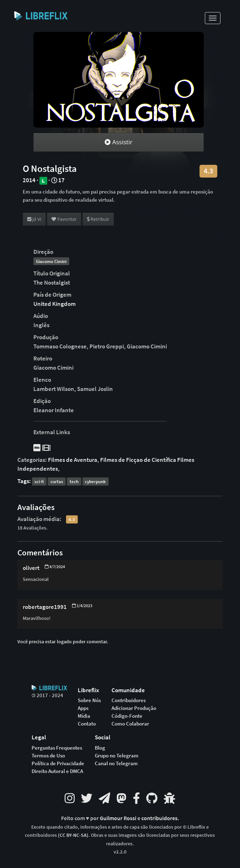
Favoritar (64, 219)
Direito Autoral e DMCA (57, 771)
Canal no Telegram (116, 763)
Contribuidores (129, 700)
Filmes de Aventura (73, 460)
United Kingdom (54, 304)
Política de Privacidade (58, 763)
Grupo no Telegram (117, 756)
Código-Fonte (127, 716)
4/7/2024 (55, 567)
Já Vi (34, 219)
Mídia (84, 716)
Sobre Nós (89, 700)
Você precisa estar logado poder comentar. (63, 642)
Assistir (119, 142)
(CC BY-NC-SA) (73, 835)
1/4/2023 (82, 606)
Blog (100, 748)
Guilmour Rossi (119, 818)
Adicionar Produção (134, 708)
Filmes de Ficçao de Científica (138, 460)
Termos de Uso (48, 756)
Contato (87, 724)
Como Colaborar (130, 724)
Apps (83, 708)
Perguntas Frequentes (57, 748)
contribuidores (159, 818)
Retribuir (98, 219)
